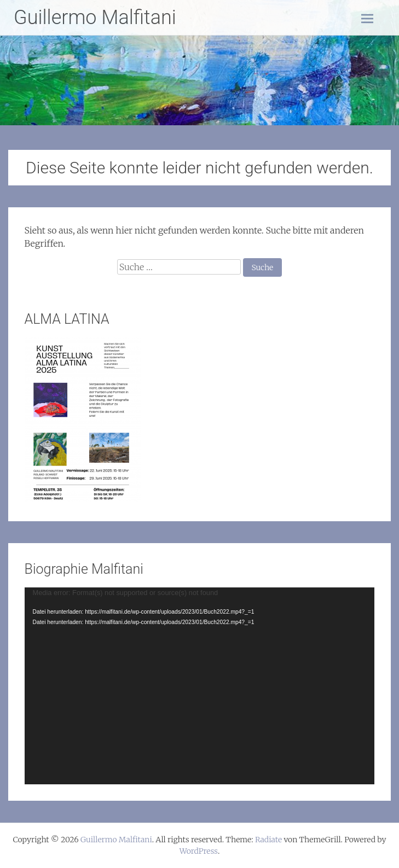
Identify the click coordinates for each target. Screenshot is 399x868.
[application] (200, 686)
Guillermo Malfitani (95, 18)
